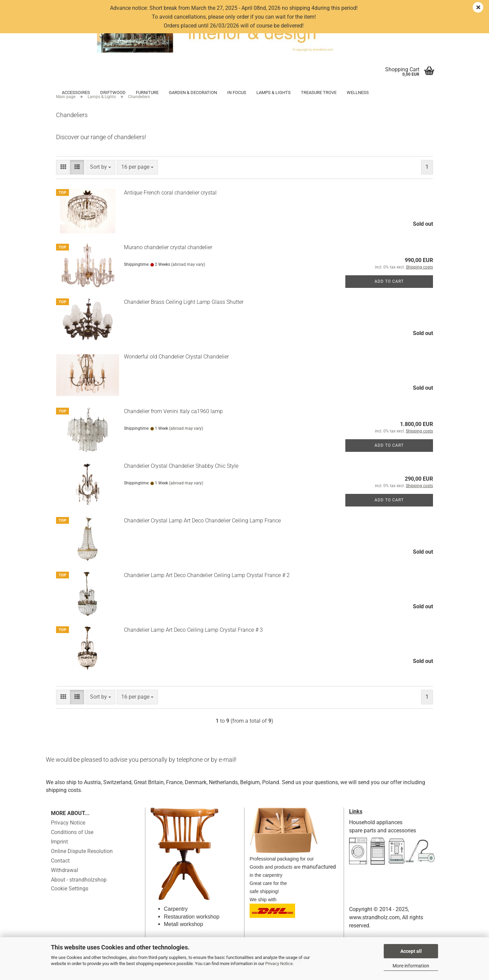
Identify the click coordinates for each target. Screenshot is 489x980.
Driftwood (113, 93)
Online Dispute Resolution (82, 861)
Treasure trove (319, 93)
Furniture (147, 93)
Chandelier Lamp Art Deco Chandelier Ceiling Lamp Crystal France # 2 (207, 584)
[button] (63, 176)
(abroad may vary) (188, 274)
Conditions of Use (72, 842)
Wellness (358, 93)
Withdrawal (65, 880)
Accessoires (76, 93)
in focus (237, 93)
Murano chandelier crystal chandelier (168, 256)
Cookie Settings (70, 898)
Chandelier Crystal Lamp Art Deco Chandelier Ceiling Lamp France (202, 530)
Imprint (59, 851)
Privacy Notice (279, 964)
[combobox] (101, 176)
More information (411, 966)
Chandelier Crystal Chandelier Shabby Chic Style (181, 475)
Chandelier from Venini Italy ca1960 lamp (173, 420)
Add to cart (389, 291)
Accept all (411, 951)
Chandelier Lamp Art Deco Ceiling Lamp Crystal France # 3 (193, 639)
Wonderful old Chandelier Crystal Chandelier (176, 366)
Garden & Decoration (193, 93)
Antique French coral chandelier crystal (170, 202)
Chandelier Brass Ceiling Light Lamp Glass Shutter (184, 311)
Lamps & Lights (274, 93)
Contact (60, 870)
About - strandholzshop (79, 889)
